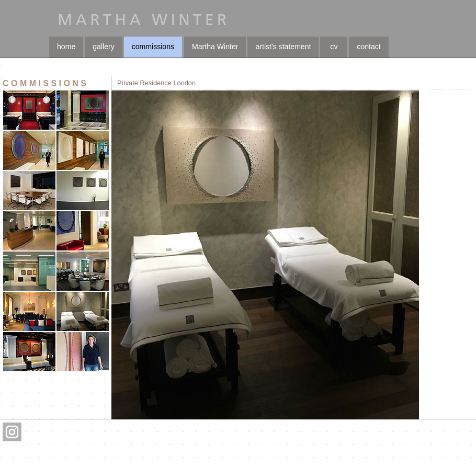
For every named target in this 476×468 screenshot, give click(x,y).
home (66, 47)
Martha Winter (215, 47)
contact (369, 47)
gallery (103, 47)
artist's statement (283, 47)
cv (334, 47)
